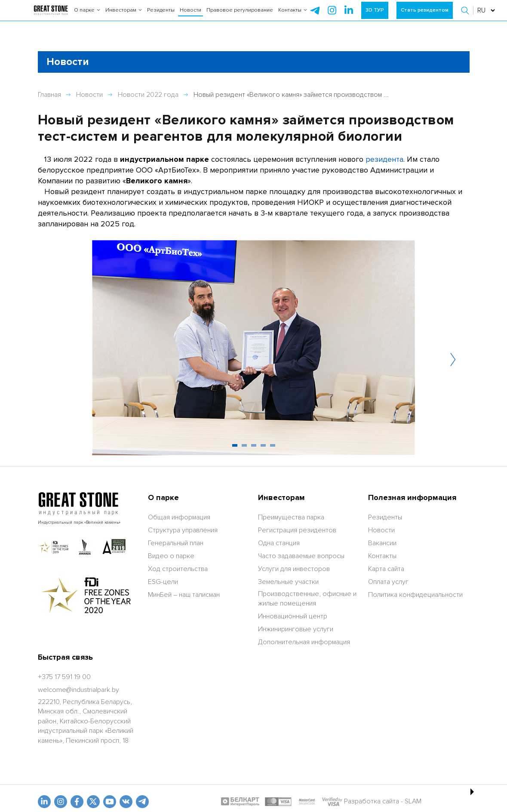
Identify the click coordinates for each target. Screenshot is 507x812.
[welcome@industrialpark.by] (78, 690)
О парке (87, 17)
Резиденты (161, 17)
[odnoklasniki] (61, 802)
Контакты (293, 17)
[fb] (77, 802)
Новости (191, 17)
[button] (466, 17)
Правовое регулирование (240, 17)
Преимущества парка (291, 517)
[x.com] (93, 802)
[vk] (126, 802)
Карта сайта (386, 569)
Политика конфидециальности (415, 595)
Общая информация (179, 517)
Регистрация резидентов (297, 530)
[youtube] (110, 802)
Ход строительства (178, 569)
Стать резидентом (425, 17)
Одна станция (279, 543)
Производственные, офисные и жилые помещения (307, 599)
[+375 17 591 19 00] (64, 677)
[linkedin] (44, 802)
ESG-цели (163, 582)
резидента (384, 159)
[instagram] (349, 17)
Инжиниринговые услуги (296, 629)
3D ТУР (375, 17)
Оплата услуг (388, 582)
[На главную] (51, 17)
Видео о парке (171, 556)
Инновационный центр (293, 616)
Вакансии (382, 543)
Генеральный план (176, 543)
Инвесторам (124, 17)
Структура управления (183, 530)
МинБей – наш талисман (184, 595)
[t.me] (142, 802)
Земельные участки (288, 582)
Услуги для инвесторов (294, 569)
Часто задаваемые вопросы (301, 556)
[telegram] (315, 17)
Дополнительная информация (304, 642)
